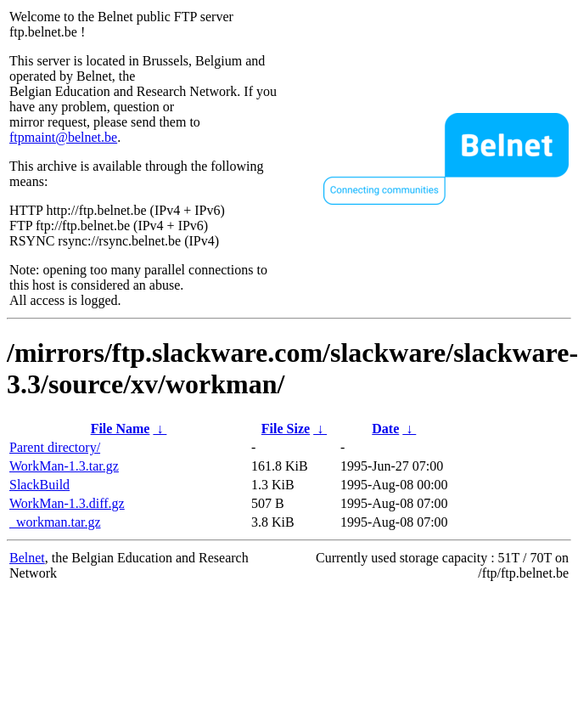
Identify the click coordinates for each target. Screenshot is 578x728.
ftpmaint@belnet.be (63, 137)
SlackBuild (39, 485)
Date (385, 429)
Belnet (27, 558)
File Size (286, 429)
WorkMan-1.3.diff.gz (67, 503)
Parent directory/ (55, 447)
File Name (121, 429)
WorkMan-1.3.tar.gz (64, 466)
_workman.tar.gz (55, 522)
